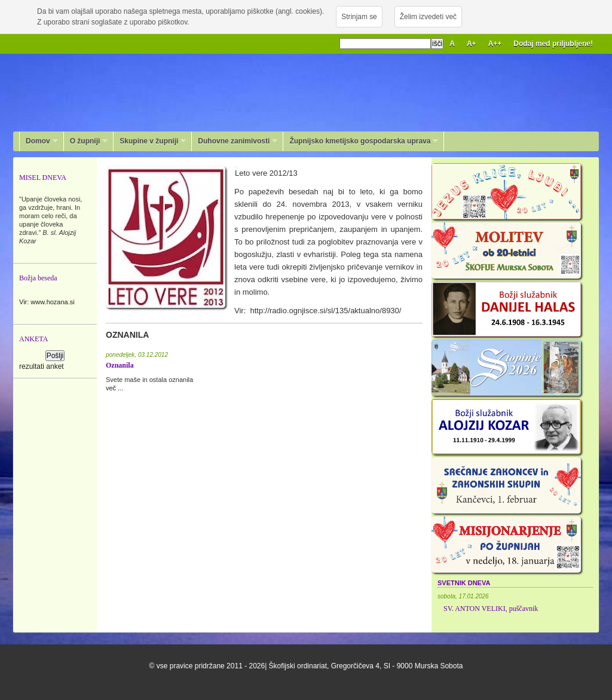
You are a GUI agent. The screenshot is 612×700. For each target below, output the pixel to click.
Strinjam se (359, 17)
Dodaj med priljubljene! (553, 44)
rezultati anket (42, 366)
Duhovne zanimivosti (235, 141)
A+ (472, 44)
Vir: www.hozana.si (47, 302)
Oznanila (120, 365)
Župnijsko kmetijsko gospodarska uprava (361, 141)
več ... (114, 388)
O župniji (86, 141)
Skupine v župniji (150, 141)
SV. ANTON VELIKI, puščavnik (491, 609)
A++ (495, 44)
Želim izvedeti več (428, 17)
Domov (39, 141)
